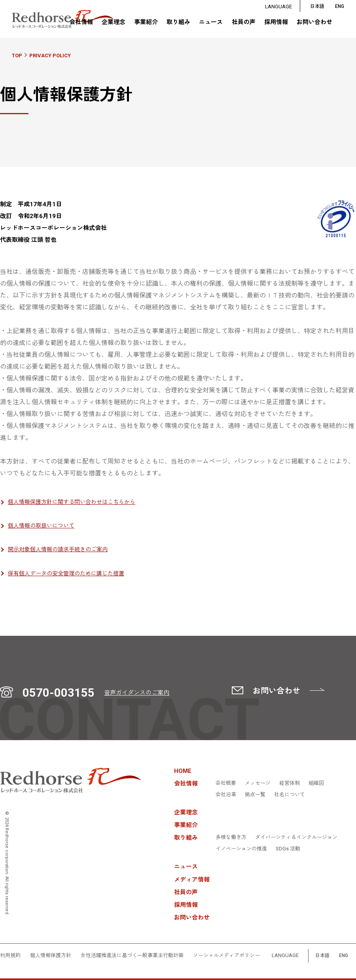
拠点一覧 (255, 795)
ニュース (211, 23)
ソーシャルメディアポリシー (226, 955)
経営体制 (290, 783)
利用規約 (10, 955)
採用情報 (276, 23)
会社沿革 (226, 795)
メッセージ (258, 783)
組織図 (316, 783)
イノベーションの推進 (241, 849)
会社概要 (226, 783)
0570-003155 (59, 693)
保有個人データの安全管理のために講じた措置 (66, 573)
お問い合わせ (314, 23)
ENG (344, 956)
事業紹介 (146, 23)
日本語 (317, 7)
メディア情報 (192, 880)
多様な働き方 (231, 837)
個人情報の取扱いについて (41, 526)
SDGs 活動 (288, 849)
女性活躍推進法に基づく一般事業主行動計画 (132, 955)
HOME (183, 771)
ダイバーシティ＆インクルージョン (296, 837)
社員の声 (243, 23)
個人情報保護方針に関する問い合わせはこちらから (72, 502)
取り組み (178, 23)
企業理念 (113, 23)
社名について (290, 795)
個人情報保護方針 (51, 955)
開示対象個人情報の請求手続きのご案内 (58, 549)
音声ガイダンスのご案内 (137, 693)
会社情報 (81, 23)
